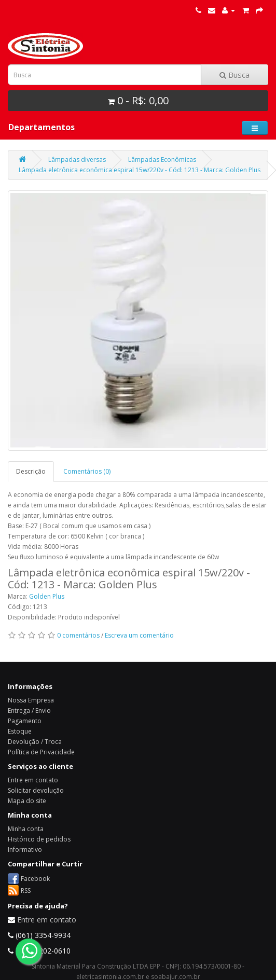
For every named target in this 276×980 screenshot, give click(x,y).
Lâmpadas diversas (77, 160)
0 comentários (78, 635)
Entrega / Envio (29, 710)
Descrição (31, 471)
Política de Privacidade (41, 752)
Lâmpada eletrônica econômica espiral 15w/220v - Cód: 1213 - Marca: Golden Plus (140, 170)
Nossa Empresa (31, 700)
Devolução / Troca (35, 742)
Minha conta (26, 829)
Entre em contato (33, 780)
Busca (234, 75)
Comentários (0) (87, 471)
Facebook (35, 878)
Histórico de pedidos (39, 839)
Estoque (20, 731)
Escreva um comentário (139, 635)
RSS (26, 890)
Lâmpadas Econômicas (162, 160)
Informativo (25, 850)
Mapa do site (27, 801)
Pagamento (25, 721)
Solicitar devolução (36, 790)
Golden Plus (47, 596)
